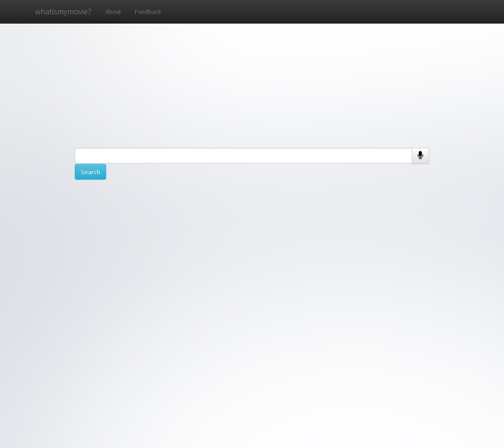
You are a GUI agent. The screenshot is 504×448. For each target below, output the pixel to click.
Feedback (148, 12)
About (113, 12)
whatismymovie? (63, 11)
